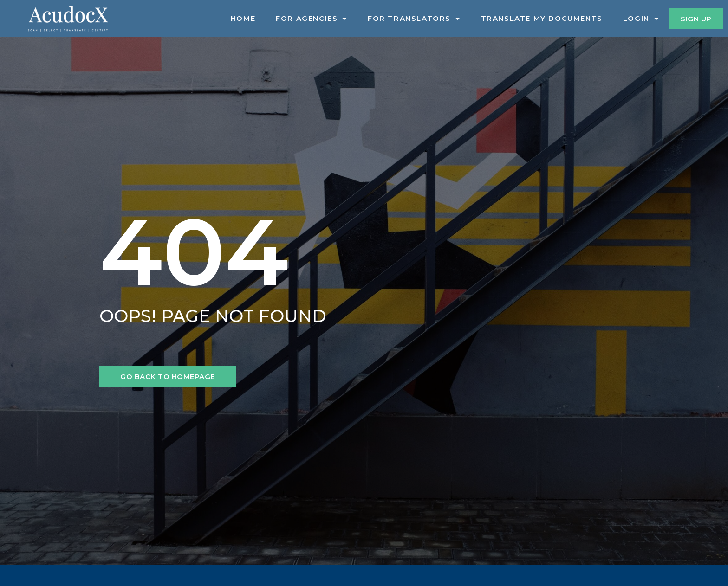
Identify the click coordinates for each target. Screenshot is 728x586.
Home (243, 18)
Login (641, 19)
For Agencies (312, 19)
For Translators (414, 19)
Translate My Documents (542, 18)
